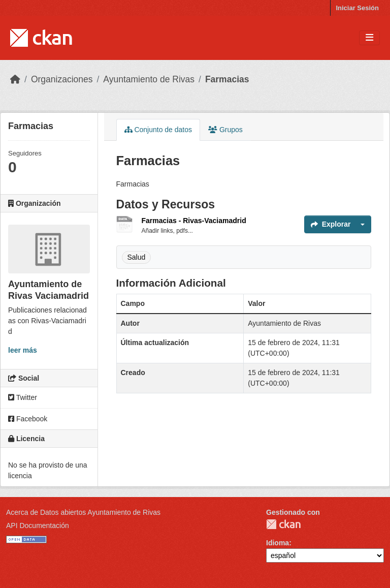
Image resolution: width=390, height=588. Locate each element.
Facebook (28, 419)
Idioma (278, 543)
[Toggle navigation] (369, 38)
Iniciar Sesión (357, 8)
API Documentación (38, 525)
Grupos (225, 130)
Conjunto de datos (158, 130)
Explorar (331, 224)
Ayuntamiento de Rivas (149, 79)
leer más (23, 350)
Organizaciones (62, 79)
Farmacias (227, 79)
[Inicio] (15, 79)
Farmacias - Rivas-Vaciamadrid (194, 221)
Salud (137, 257)
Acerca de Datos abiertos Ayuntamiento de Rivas (83, 512)
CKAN (283, 524)
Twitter (23, 397)
